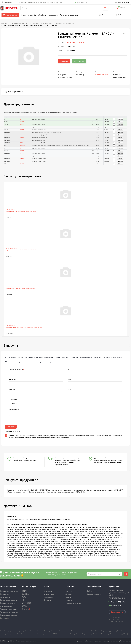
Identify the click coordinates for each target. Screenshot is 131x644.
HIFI (23, 600)
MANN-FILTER (26, 603)
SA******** (23, 146)
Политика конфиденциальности (26, 641)
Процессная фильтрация (9, 609)
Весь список (4, 618)
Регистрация (125, 2)
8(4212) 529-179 (82, 2)
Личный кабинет (40, 15)
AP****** (22, 122)
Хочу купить (64, 61)
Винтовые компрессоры (8, 615)
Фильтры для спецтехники (9, 591)
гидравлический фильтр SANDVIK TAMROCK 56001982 (21, 250)
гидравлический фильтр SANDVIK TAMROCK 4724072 (21, 211)
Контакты (59, 2)
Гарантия (46, 2)
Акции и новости (50, 594)
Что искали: (13, 399)
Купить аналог (79, 61)
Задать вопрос (53, 15)
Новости (52, 2)
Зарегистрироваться (95, 594)
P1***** (22, 132)
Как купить (31, 2)
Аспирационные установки (9, 612)
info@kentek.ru (115, 606)
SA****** (22, 119)
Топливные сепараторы (8, 600)
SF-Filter (25, 606)
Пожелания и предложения (69, 15)
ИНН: (69, 370)
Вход (119, 2)
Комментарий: (14, 409)
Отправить (11, 427)
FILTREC (25, 597)
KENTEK (25, 591)
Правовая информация (74, 603)
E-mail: (70, 389)
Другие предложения (13, 92)
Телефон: (12, 389)
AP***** (22, 127)
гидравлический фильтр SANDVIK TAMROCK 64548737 (21, 289)
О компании (23, 2)
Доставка (39, 2)
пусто (125, 9)
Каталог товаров (11, 15)
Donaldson (25, 594)
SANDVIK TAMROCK (76, 43)
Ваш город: (13, 380)
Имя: (70, 380)
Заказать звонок (117, 612)
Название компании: (17, 370)
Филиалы (69, 600)
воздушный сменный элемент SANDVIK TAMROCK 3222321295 (24, 327)
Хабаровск (8, 2)
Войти (89, 591)
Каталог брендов (27, 15)
